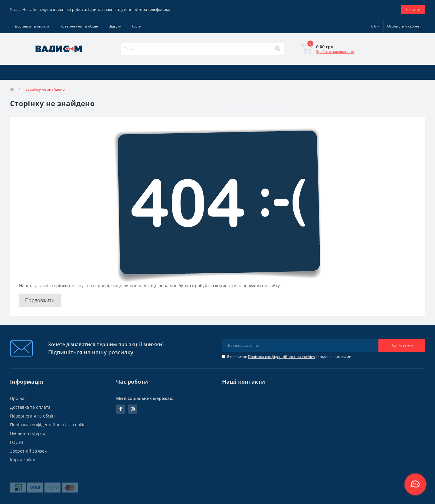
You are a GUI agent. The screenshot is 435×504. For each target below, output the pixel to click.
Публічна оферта (28, 433)
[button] (404, 26)
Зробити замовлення (335, 52)
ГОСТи (16, 442)
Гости (137, 26)
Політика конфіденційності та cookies (281, 357)
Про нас (18, 398)
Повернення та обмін (79, 26)
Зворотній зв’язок (28, 451)
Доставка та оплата (32, 26)
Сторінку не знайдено (45, 89)
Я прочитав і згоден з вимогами (289, 357)
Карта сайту (23, 460)
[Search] (277, 49)
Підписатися (402, 345)
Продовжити (40, 300)
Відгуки (115, 26)
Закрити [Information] (413, 9)
